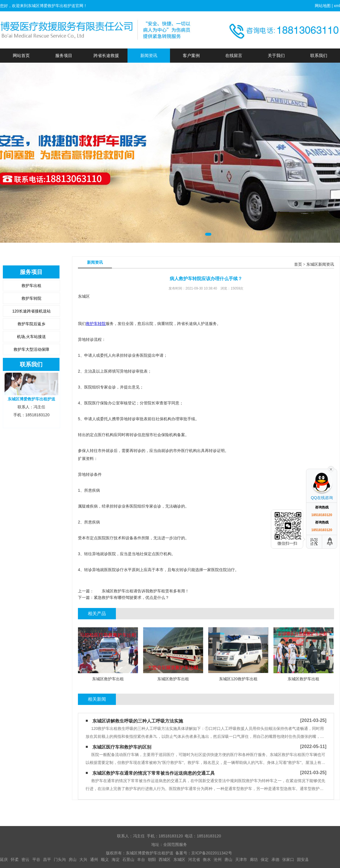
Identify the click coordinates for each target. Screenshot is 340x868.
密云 (25, 859)
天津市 (241, 859)
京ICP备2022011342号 (212, 853)
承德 (275, 859)
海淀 (116, 859)
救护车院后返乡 (31, 324)
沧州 (218, 859)
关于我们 (276, 55)
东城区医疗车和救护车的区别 (122, 747)
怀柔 (15, 859)
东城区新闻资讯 (320, 264)
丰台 (141, 859)
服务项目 (64, 55)
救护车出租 (31, 286)
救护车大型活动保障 (31, 349)
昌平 (47, 859)
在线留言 (234, 55)
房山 (73, 859)
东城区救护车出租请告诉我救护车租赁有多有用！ (141, 591)
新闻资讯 (149, 55)
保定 (265, 859)
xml (337, 6)
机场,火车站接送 (31, 337)
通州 (94, 859)
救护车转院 (31, 298)
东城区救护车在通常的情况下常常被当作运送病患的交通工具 (154, 773)
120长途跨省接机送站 (31, 311)
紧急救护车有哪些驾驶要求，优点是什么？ (131, 597)
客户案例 (191, 55)
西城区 (165, 859)
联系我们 (319, 55)
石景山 (128, 859)
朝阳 (152, 859)
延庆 (4, 859)
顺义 (105, 859)
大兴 (83, 859)
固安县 (303, 859)
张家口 (288, 859)
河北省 (194, 859)
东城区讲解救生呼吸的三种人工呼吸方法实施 (138, 721)
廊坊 (254, 859)
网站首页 (21, 55)
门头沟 (60, 859)
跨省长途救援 (106, 55)
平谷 (36, 859)
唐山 (228, 859)
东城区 (179, 859)
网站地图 (323, 6)
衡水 (207, 859)
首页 (298, 264)
